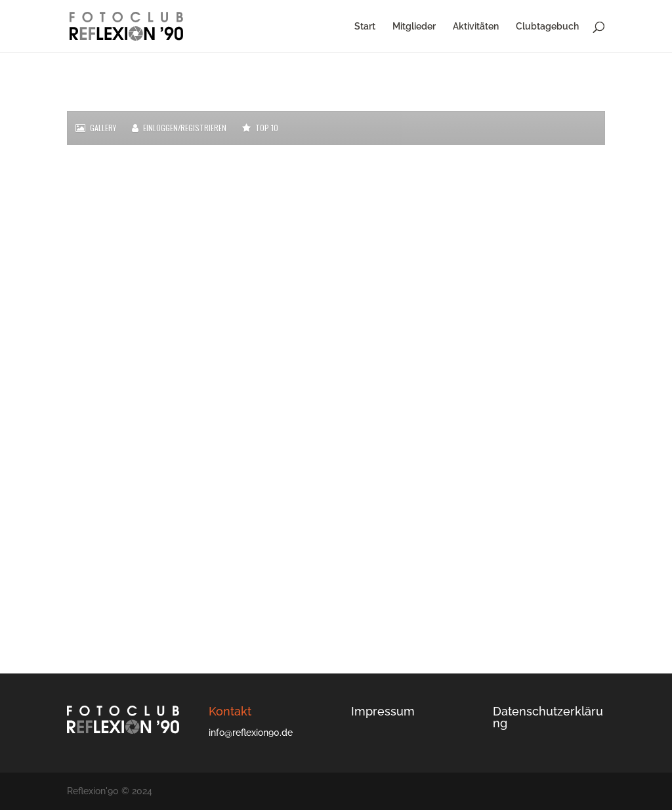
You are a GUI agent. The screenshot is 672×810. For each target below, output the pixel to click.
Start (365, 27)
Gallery (96, 128)
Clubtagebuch (547, 27)
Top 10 (260, 128)
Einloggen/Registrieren (179, 128)
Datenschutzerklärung (548, 717)
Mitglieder (414, 27)
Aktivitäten (476, 27)
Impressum (383, 711)
